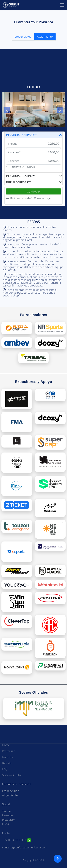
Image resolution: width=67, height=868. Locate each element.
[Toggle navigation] (62, 5)
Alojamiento (10, 795)
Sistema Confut (12, 775)
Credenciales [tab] (23, 36)
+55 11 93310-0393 (17, 840)
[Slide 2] (24, 122)
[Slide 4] (37, 122)
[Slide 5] (43, 122)
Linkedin (8, 815)
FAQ (5, 769)
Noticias (7, 757)
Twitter (7, 811)
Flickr (6, 824)
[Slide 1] (18, 122)
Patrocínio (9, 751)
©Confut (39, 860)
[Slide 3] (30, 122)
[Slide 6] (50, 122)
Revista (7, 763)
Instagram (9, 820)
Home (6, 745)
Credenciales (11, 791)
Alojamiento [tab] (45, 36)
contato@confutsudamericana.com (25, 847)
